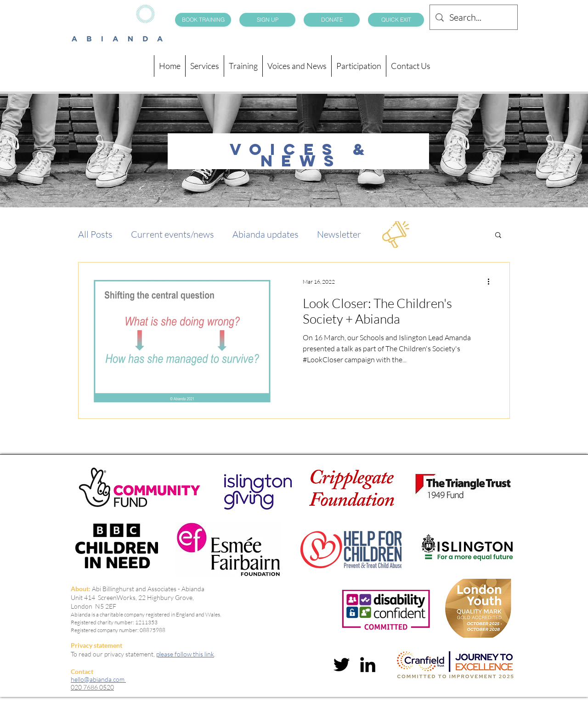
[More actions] (492, 281)
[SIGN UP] (267, 20)
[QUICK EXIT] (396, 20)
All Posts (95, 234)
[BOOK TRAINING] (203, 20)
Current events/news (172, 234)
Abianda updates (266, 234)
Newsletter (339, 234)
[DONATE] (332, 20)
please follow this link (185, 654)
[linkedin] (368, 665)
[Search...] (474, 17)
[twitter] (342, 665)
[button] (498, 236)
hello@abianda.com (98, 679)
